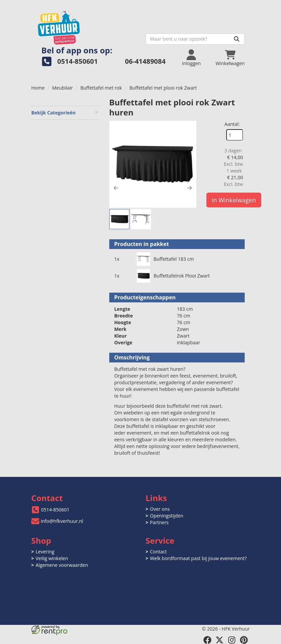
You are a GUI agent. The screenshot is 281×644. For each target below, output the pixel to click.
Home (38, 88)
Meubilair (63, 88)
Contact (158, 552)
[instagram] (232, 640)
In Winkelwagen (234, 200)
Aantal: (232, 124)
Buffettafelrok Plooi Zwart (182, 276)
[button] (116, 188)
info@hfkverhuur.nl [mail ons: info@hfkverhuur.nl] (62, 521)
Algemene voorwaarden (62, 565)
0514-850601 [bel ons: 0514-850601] (55, 510)
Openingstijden (167, 516)
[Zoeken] (237, 39)
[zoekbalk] (195, 39)
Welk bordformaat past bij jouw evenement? (198, 558)
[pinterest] (244, 640)
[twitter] (219, 640)
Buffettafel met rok (101, 88)
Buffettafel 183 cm (174, 259)
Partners (159, 522)
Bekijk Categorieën (65, 113)
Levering (45, 552)
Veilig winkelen (52, 558)
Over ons (160, 509)
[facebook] (207, 640)
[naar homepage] (86, 26)
